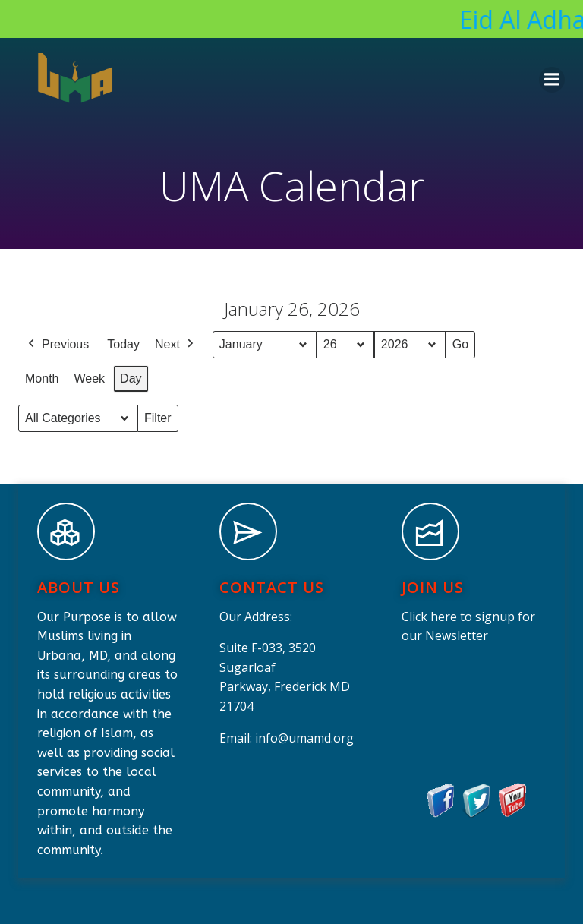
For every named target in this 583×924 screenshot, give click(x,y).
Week (89, 378)
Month (42, 378)
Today (123, 344)
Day (131, 378)
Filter (161, 422)
